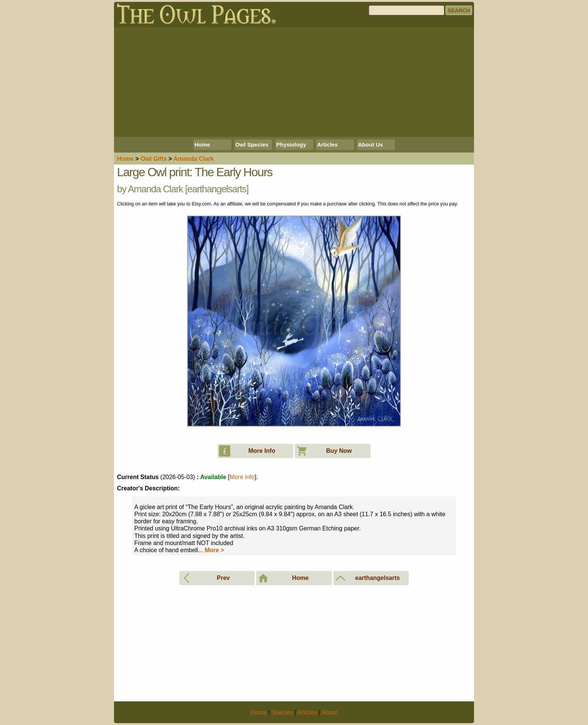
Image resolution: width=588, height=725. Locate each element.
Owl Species (252, 145)
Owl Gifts (154, 159)
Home (202, 145)
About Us (371, 145)
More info (242, 477)
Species (282, 712)
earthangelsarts (217, 189)
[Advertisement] (294, 82)
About (330, 712)
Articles (328, 145)
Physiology (291, 145)
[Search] (406, 10)
